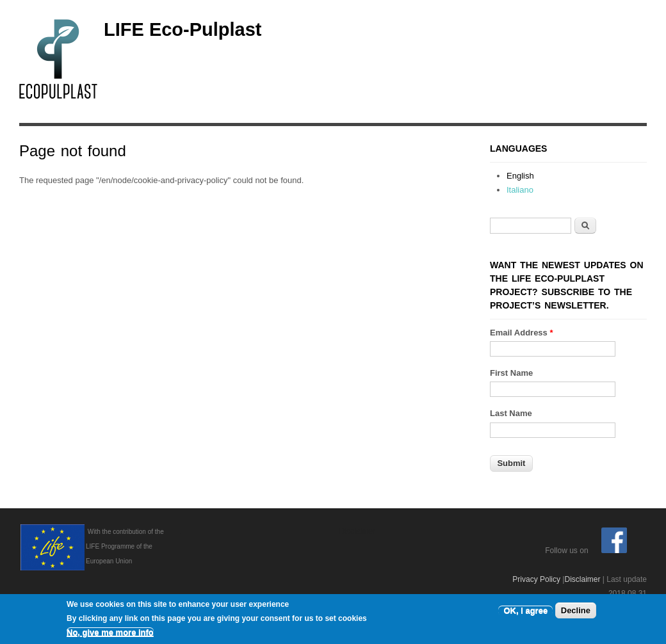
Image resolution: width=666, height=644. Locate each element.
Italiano (520, 190)
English (520, 176)
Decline (576, 612)
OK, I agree (525, 612)
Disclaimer (582, 579)
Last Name (511, 413)
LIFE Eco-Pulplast (183, 29)
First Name (511, 373)
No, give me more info (110, 633)
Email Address (522, 333)
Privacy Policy (536, 579)
